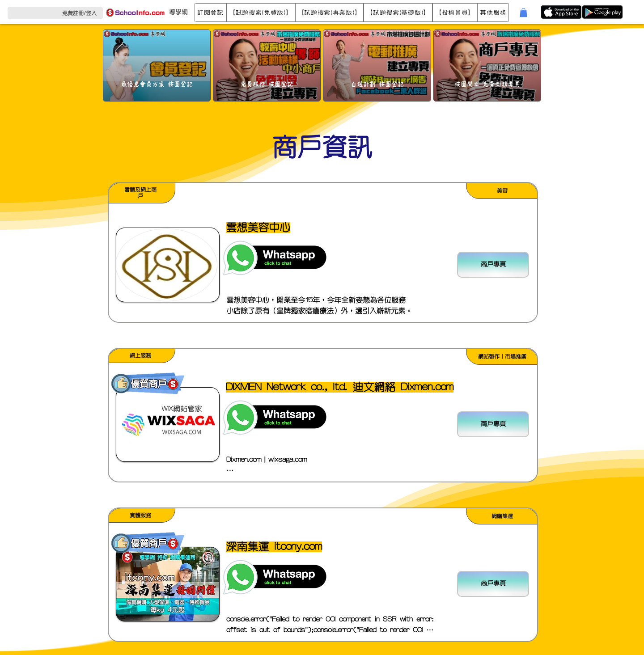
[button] (210, 13)
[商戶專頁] (493, 265)
